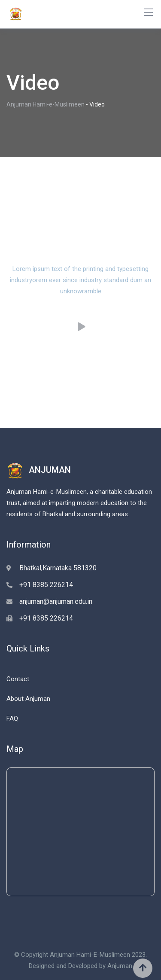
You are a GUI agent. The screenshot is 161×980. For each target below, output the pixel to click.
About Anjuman (28, 699)
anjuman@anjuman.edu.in (56, 601)
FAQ (12, 718)
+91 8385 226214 (46, 585)
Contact (18, 679)
